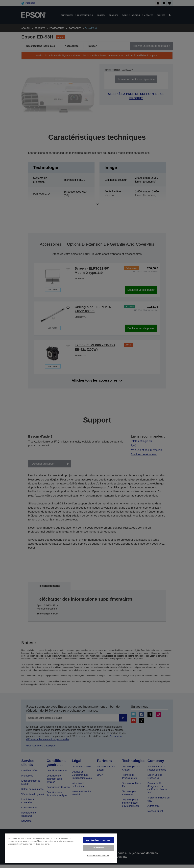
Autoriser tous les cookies (98, 840)
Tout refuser (98, 848)
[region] (61, 848)
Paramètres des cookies (98, 855)
